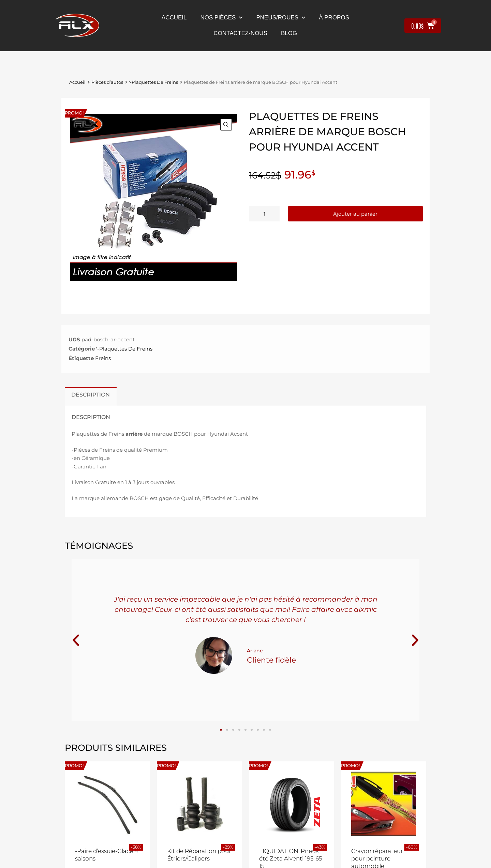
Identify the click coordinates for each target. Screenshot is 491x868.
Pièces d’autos (107, 82)
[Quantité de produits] (264, 214)
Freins (103, 358)
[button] (226, 125)
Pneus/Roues (281, 18)
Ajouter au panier (355, 214)
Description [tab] (91, 394)
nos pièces (222, 18)
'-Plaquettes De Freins (153, 82)
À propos (334, 18)
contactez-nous (241, 33)
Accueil (174, 18)
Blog (289, 33)
